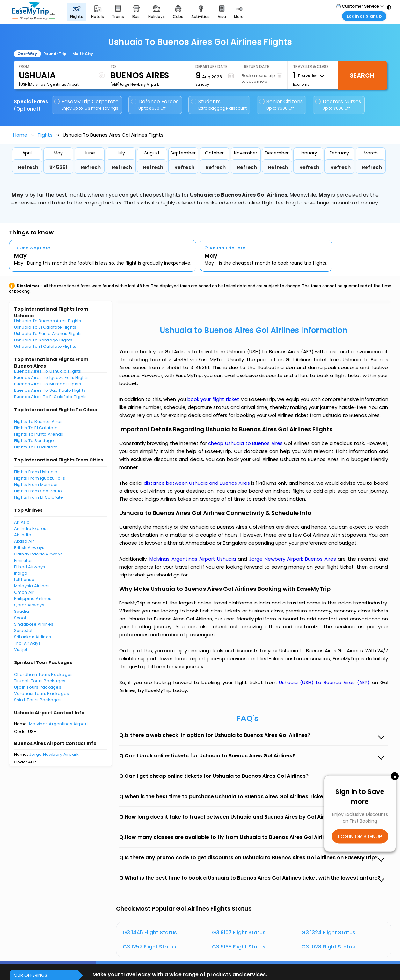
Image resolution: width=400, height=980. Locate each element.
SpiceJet (23, 630)
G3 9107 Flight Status (239, 932)
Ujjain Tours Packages (38, 687)
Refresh (28, 167)
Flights (45, 135)
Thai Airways (27, 643)
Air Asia (22, 522)
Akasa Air (24, 541)
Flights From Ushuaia (36, 472)
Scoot (20, 618)
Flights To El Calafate (36, 428)
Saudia (22, 611)
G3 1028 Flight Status (328, 947)
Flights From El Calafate (39, 497)
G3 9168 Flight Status (239, 947)
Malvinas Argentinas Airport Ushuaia (194, 559)
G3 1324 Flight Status (328, 932)
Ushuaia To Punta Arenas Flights (48, 334)
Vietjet (21, 650)
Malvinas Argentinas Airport (58, 724)
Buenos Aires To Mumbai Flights (48, 384)
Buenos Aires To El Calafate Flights (51, 397)
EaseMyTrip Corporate (87, 105)
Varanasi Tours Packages (42, 694)
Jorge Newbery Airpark (54, 754)
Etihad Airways (30, 567)
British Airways (29, 548)
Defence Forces (155, 105)
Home (20, 135)
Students (219, 105)
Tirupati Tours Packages (40, 681)
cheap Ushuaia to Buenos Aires (245, 443)
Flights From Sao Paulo (38, 491)
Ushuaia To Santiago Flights (43, 340)
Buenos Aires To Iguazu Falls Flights (51, 378)
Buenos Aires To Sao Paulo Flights (50, 390)
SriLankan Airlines (33, 637)
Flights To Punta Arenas (39, 434)
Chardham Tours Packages (44, 674)
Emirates (23, 560)
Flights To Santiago (34, 441)
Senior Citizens (281, 105)
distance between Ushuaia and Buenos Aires (197, 483)
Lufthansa (24, 579)
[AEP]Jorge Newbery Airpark (135, 84)
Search (362, 75)
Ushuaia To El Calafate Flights (45, 327)
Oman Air (24, 592)
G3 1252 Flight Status (149, 947)
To (113, 66)
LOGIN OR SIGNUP (360, 836)
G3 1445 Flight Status (150, 932)
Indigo (21, 573)
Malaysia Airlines (32, 586)
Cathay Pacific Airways (38, 554)
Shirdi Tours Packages (38, 700)
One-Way (27, 54)
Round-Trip (55, 54)
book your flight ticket (214, 399)
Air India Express (31, 529)
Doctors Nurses (338, 105)
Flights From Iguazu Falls (40, 478)
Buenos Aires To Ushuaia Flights (48, 371)
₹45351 (58, 167)
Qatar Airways (29, 605)
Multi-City (83, 54)
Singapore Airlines (34, 624)
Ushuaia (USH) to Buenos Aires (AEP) (325, 682)
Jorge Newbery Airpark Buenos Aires (293, 559)
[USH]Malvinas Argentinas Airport (49, 84)
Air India (23, 535)
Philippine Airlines (33, 599)
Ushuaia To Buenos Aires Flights (48, 321)
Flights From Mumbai (36, 485)
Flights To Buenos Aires (38, 422)
